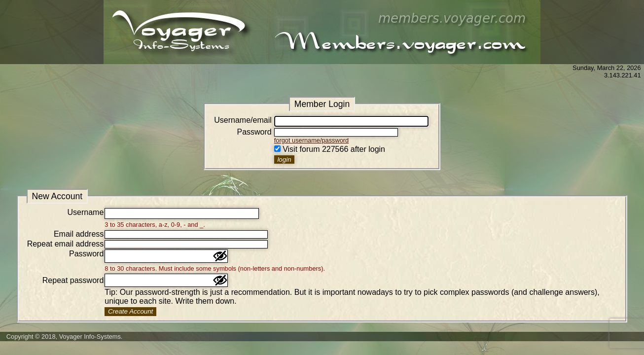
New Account (57, 196)
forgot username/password (312, 140)
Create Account (130, 311)
